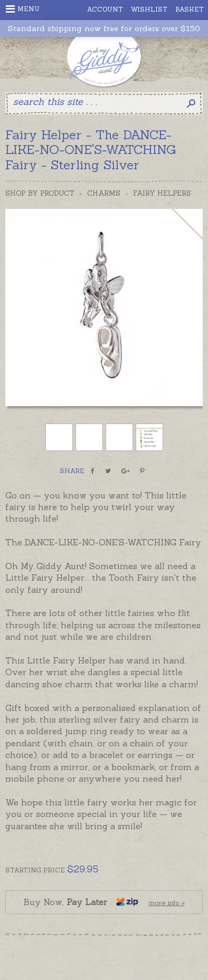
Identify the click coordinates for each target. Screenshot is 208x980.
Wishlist (149, 9)
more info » (167, 903)
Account (105, 9)
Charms (104, 193)
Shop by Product (40, 193)
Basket (190, 9)
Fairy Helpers (162, 193)
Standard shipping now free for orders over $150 (104, 29)
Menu (23, 9)
